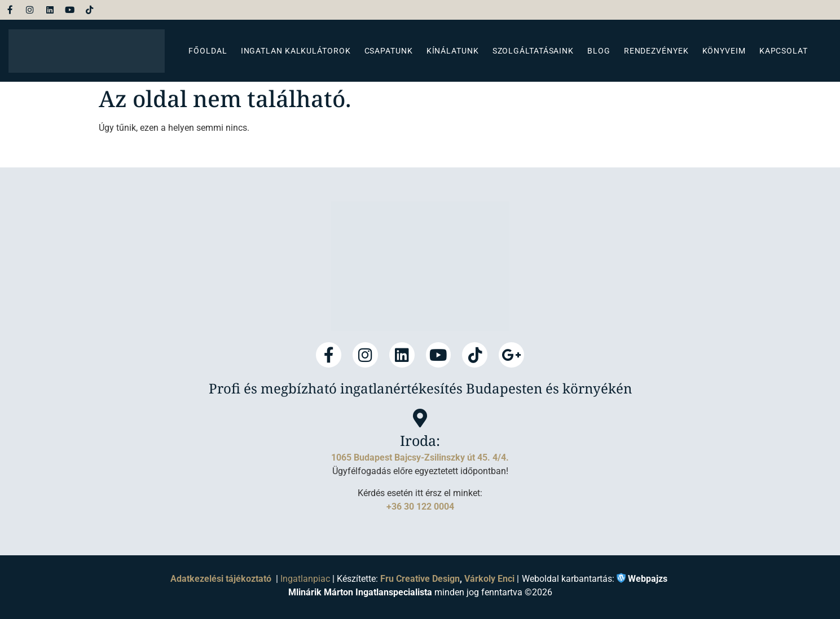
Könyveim (724, 51)
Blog (599, 51)
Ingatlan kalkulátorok (296, 51)
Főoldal (208, 51)
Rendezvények (656, 51)
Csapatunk (389, 51)
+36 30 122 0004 (420, 506)
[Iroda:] (420, 418)
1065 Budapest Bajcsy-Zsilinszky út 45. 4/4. (420, 457)
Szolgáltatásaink (533, 51)
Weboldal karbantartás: (595, 579)
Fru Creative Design (420, 579)
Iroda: (420, 440)
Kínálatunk (453, 51)
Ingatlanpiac (305, 579)
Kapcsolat (784, 51)
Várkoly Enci (489, 579)
